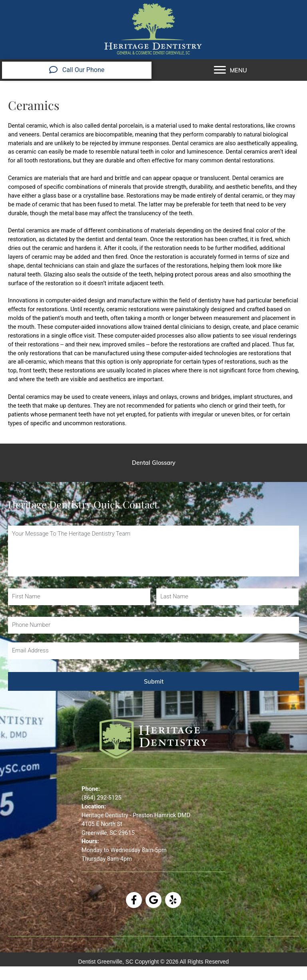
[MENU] (230, 70)
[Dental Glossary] (153, 463)
